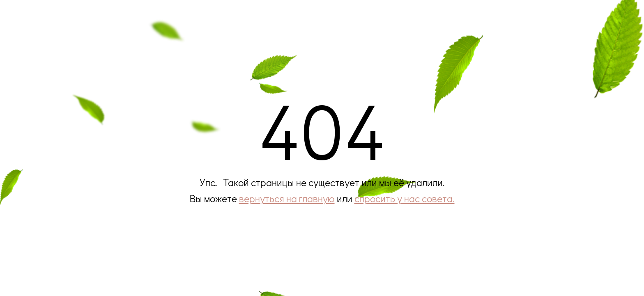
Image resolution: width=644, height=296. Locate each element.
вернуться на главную (287, 198)
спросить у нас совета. (405, 198)
